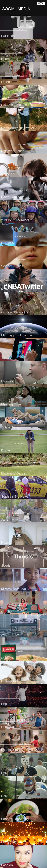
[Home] (41, 4)
